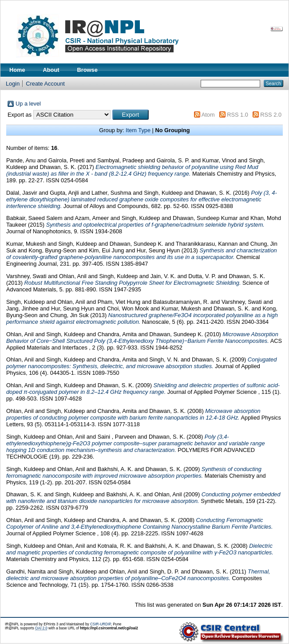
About (51, 70)
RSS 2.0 (271, 115)
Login (13, 84)
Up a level (28, 104)
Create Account (45, 84)
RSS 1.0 (238, 115)
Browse (87, 70)
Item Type (138, 130)
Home (17, 70)
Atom (208, 115)
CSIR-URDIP (101, 624)
